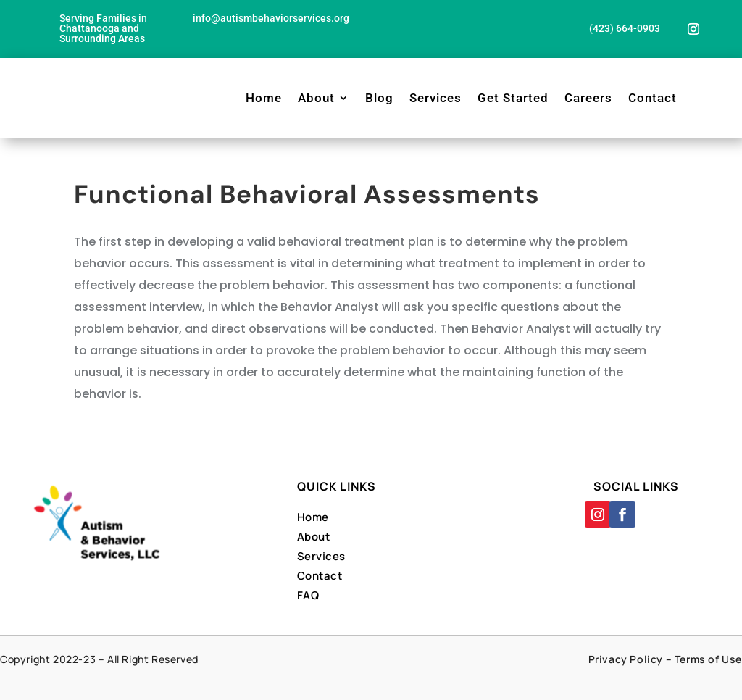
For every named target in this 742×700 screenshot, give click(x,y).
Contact (653, 98)
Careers (588, 98)
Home (264, 98)
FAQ (308, 595)
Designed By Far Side (422, 676)
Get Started (513, 98)
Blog (379, 98)
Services (435, 98)
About (316, 98)
